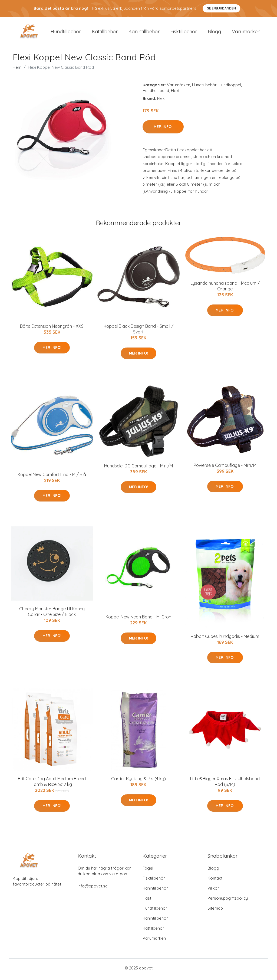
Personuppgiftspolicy (228, 901)
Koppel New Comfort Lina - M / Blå (52, 477)
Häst (147, 901)
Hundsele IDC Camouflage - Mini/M (138, 468)
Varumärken (246, 33)
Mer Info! (163, 129)
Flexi (175, 93)
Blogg (214, 33)
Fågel (148, 871)
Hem (17, 70)
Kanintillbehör (144, 33)
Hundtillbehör (66, 33)
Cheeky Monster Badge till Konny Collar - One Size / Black (52, 614)
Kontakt (215, 881)
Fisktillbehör (184, 33)
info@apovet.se (93, 889)
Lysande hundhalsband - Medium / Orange (225, 289)
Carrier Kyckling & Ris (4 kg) (138, 782)
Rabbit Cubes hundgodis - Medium (225, 639)
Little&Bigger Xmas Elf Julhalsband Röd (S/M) (225, 784)
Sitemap (215, 911)
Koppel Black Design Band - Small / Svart (138, 332)
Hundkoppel (230, 88)
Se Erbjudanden (221, 8)
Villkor (213, 891)
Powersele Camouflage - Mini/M (225, 468)
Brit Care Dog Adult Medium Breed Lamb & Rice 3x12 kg (52, 784)
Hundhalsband (156, 93)
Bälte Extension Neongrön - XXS (52, 329)
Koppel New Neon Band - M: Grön (138, 620)
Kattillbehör (105, 33)
